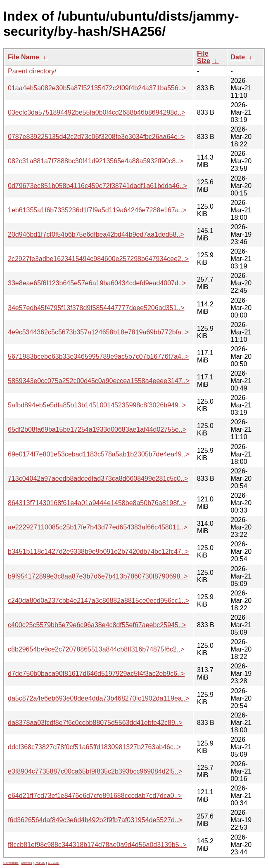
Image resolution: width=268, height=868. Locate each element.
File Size (204, 57)
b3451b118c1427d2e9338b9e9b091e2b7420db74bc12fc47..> (98, 552)
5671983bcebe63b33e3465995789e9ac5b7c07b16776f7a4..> (98, 356)
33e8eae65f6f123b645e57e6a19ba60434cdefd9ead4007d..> (97, 283)
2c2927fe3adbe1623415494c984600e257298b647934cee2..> (98, 259)
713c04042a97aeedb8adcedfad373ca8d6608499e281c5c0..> (98, 479)
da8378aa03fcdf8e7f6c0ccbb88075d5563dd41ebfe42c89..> (95, 723)
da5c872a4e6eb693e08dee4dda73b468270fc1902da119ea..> (98, 698)
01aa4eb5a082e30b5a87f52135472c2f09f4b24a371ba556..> (97, 88)
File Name (24, 57)
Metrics (26, 863)
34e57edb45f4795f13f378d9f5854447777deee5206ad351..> (96, 308)
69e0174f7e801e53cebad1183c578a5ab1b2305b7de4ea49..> (98, 454)
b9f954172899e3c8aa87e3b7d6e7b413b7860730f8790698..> (98, 576)
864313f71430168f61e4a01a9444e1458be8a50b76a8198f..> (97, 503)
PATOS (40, 863)
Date (238, 57)
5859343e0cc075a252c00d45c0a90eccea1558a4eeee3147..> (99, 381)
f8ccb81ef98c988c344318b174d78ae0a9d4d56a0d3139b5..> (97, 845)
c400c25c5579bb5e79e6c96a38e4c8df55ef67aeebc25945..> (97, 625)
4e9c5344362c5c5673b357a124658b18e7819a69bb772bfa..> (98, 332)
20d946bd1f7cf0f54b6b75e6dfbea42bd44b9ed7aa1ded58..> (96, 234)
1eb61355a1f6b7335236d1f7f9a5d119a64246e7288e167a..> (97, 210)
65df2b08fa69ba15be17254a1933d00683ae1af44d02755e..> (97, 429)
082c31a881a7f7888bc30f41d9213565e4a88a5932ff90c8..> (96, 161)
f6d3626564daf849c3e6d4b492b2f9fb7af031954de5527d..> (95, 820)
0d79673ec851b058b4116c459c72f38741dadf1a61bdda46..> (97, 186)
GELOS (54, 863)
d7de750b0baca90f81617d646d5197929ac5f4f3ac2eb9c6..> (96, 674)
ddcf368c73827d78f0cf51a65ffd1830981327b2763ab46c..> (94, 747)
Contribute (11, 863)
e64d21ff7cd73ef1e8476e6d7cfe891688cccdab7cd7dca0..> (95, 796)
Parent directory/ (32, 71)
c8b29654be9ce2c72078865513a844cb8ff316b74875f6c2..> (96, 649)
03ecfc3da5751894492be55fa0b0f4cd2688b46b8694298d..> (96, 112)
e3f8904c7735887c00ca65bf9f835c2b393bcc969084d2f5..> (95, 771)
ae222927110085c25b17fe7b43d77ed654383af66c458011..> (98, 527)
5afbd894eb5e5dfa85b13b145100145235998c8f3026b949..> (97, 405)
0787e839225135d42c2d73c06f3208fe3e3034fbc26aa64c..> (96, 137)
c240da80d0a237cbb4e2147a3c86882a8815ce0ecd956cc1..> (98, 601)
